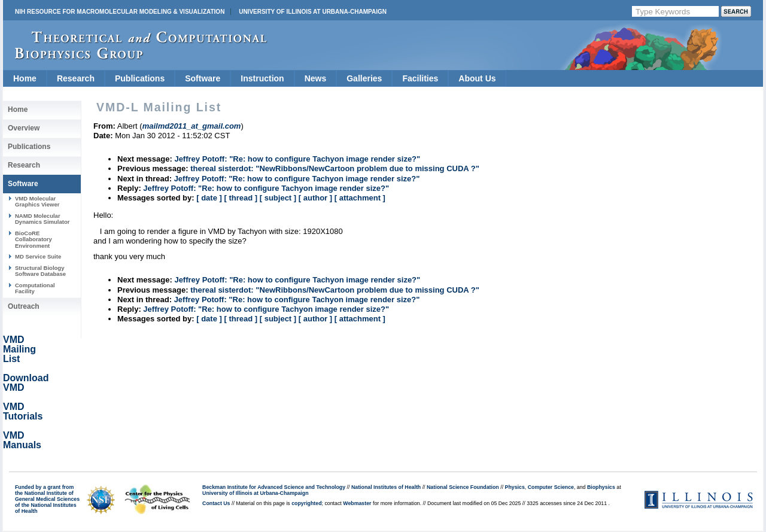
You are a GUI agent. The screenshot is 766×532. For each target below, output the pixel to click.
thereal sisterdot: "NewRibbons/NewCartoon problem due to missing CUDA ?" (335, 168)
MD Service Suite (38, 256)
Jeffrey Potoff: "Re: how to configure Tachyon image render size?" (297, 159)
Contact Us (216, 503)
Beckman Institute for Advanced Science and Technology (274, 487)
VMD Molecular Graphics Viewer (37, 201)
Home (25, 78)
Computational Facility (35, 288)
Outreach (24, 306)
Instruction (262, 78)
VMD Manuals (22, 440)
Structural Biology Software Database (40, 271)
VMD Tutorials (23, 411)
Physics (515, 487)
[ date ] (209, 198)
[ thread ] (241, 198)
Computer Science (551, 487)
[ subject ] (278, 198)
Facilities (420, 78)
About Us (477, 78)
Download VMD (26, 383)
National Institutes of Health (386, 487)
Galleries (364, 78)
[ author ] (315, 198)
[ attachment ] (360, 198)
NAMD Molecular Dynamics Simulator (42, 219)
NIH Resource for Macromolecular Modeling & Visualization (120, 12)
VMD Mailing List (19, 349)
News (316, 78)
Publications (140, 78)
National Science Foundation (463, 487)
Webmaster (357, 503)
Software (203, 78)
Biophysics (601, 487)
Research (76, 78)
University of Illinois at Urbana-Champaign (313, 12)
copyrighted (306, 503)
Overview (24, 128)
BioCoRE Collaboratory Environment (34, 239)
